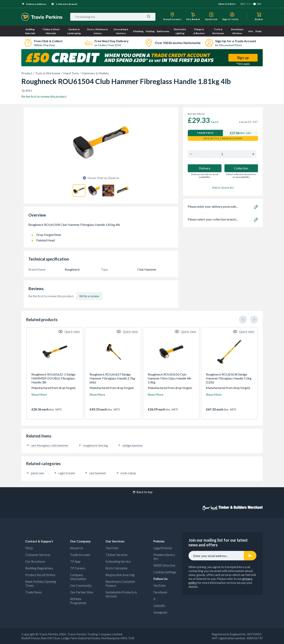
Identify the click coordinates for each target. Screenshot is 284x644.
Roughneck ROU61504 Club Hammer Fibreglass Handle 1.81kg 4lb (101, 227)
